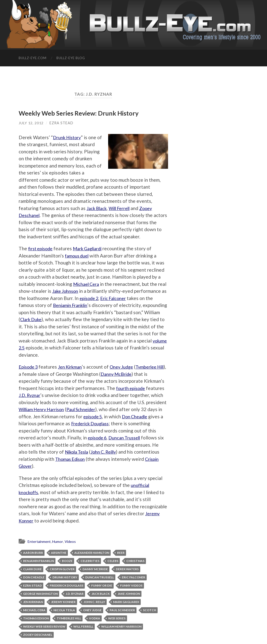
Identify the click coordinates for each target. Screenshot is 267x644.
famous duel (78, 256)
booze (67, 561)
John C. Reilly (132, 452)
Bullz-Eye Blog (71, 58)
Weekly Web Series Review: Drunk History (79, 113)
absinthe (59, 553)
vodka (95, 618)
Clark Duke (79, 319)
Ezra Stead (61, 123)
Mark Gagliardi (91, 248)
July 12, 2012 (31, 123)
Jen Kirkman (72, 367)
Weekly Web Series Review (44, 626)
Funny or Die (102, 585)
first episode (41, 248)
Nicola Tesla (64, 610)
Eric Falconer (149, 298)
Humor (59, 541)
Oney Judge (125, 367)
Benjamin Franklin (98, 305)
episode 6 (113, 438)
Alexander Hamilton (92, 553)
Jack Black (97, 208)
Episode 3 (29, 367)
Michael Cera (87, 284)
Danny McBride (128, 374)
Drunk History (68, 137)
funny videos (131, 585)
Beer (121, 553)
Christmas (135, 561)
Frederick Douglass (108, 423)
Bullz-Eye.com (33, 58)
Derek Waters (127, 569)
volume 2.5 (84, 348)
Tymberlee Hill (69, 618)
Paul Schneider (86, 409)
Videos (72, 541)
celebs (113, 561)
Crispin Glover (47, 466)
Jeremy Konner (63, 602)
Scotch (150, 610)
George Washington (40, 594)
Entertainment (40, 541)
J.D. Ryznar (30, 395)
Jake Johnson (75, 291)
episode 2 (123, 298)
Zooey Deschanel (38, 635)
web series (117, 618)
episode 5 (98, 416)
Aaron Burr (33, 553)
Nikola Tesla (102, 452)
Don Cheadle (142, 416)
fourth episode (132, 388)
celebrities (90, 561)
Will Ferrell (122, 208)
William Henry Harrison (43, 409)
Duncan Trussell (142, 438)
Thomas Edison (97, 459)
